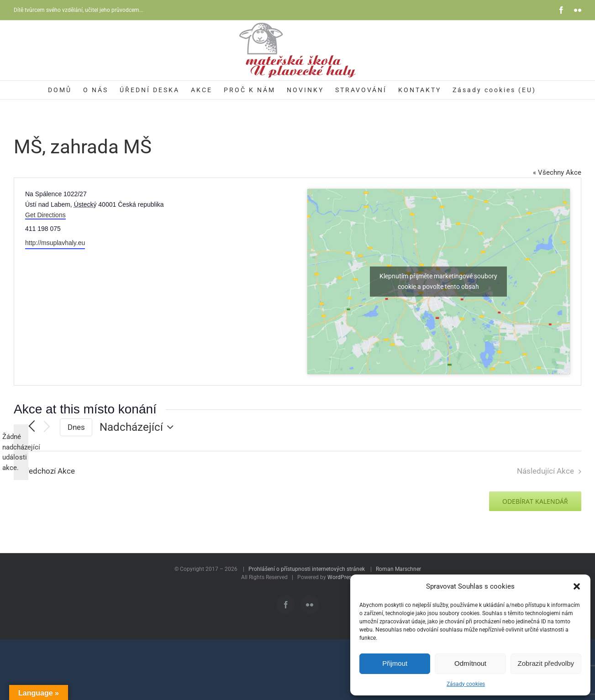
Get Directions (45, 215)
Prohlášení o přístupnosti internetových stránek (307, 569)
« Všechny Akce (557, 172)
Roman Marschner (398, 569)
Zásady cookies (466, 684)
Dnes (76, 427)
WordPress (341, 577)
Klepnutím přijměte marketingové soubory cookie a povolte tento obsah (438, 281)
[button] (577, 586)
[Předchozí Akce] (32, 427)
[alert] (21, 452)
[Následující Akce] (47, 427)
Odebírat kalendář (535, 501)
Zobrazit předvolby (546, 663)
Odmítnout (470, 663)
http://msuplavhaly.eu (55, 243)
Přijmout (395, 663)
